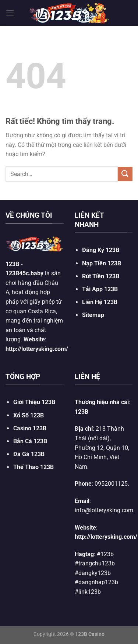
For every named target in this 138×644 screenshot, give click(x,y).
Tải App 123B (100, 289)
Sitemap (93, 315)
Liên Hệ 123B (100, 302)
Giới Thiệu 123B (34, 402)
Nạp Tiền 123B (102, 263)
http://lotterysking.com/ (37, 349)
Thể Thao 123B (33, 467)
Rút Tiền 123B (101, 276)
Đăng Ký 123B (101, 250)
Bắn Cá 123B (30, 441)
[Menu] (10, 13)
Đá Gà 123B (29, 454)
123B (12, 264)
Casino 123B (30, 428)
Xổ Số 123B (29, 415)
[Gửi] (125, 174)
